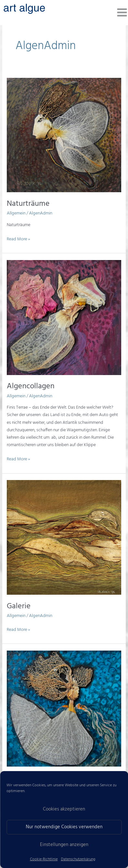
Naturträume (28, 204)
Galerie (19, 606)
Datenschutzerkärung (78, 859)
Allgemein (16, 213)
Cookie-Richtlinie (44, 859)
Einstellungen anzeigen (64, 845)
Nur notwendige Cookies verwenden (64, 827)
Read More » (18, 239)
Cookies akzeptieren (64, 809)
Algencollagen (31, 386)
